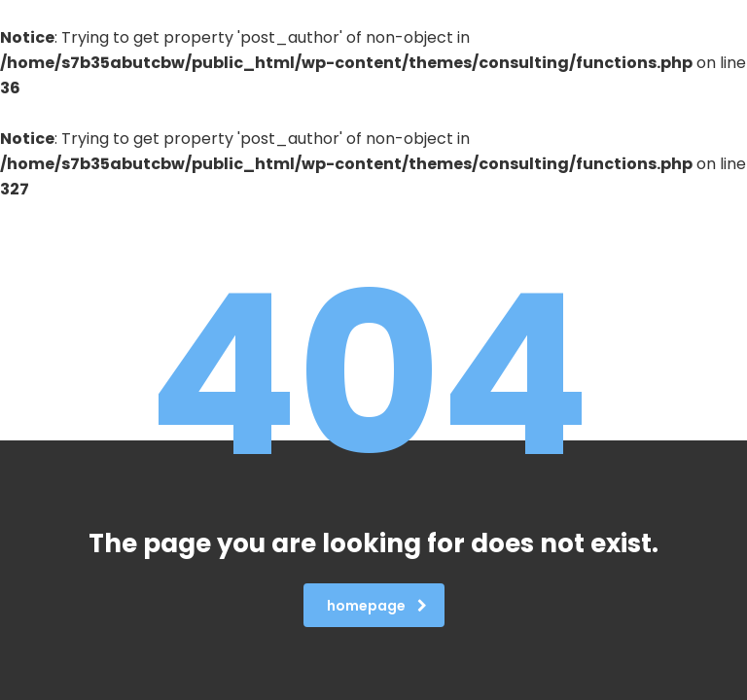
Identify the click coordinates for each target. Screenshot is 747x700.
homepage (377, 606)
